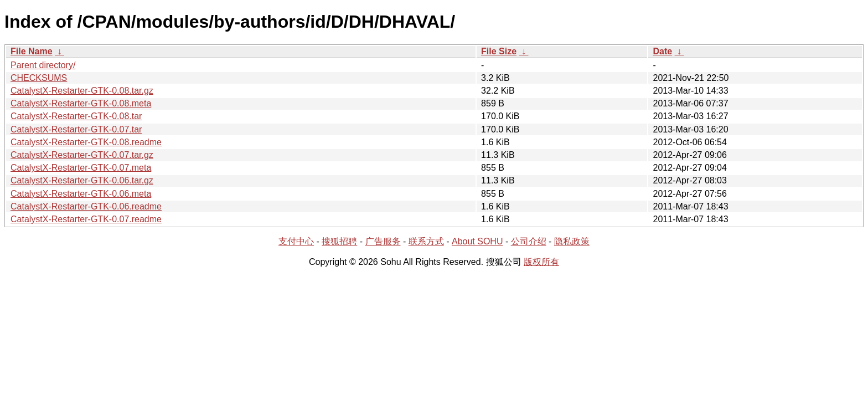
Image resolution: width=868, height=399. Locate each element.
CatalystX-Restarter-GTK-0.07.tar (76, 129)
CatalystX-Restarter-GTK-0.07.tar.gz (82, 155)
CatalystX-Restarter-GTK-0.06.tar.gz (82, 180)
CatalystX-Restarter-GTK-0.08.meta (81, 103)
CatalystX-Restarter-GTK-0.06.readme (86, 206)
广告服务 (383, 241)
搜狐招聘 (339, 241)
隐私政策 (572, 241)
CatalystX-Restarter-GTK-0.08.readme (86, 142)
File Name (32, 51)
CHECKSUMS (39, 78)
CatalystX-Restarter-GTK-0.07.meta (81, 168)
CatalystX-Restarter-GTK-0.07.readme (86, 219)
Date (662, 51)
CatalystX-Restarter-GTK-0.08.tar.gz (82, 91)
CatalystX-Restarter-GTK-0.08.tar (76, 116)
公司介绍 (529, 241)
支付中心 (296, 241)
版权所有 (541, 262)
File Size (499, 51)
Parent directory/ (43, 65)
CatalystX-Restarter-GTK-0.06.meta (81, 194)
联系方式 (426, 241)
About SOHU (477, 241)
